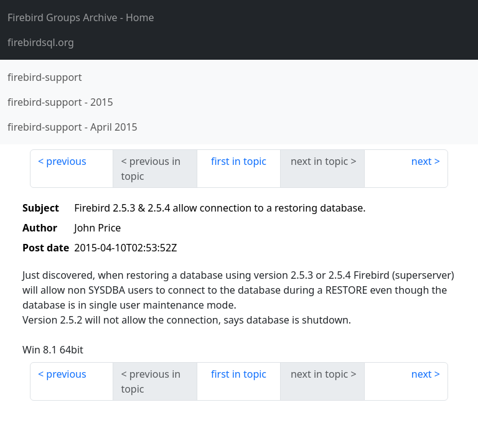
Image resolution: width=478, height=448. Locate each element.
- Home (81, 17)
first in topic (239, 161)
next (422, 161)
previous (66, 161)
